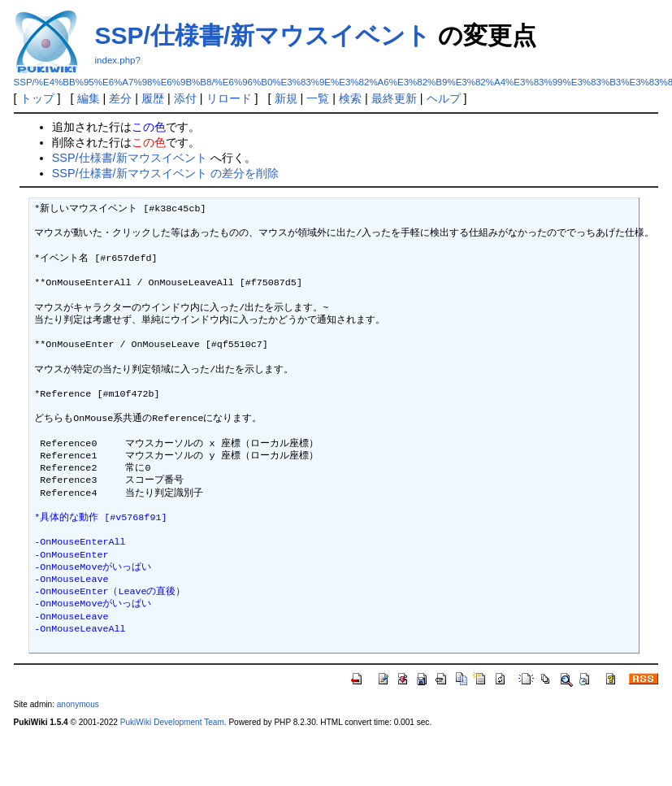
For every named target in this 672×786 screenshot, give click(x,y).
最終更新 (394, 98)
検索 (350, 98)
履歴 (153, 98)
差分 (120, 98)
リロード (229, 98)
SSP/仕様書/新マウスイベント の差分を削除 (165, 173)
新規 (286, 98)
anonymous (78, 704)
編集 (89, 98)
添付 (185, 98)
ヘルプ (444, 98)
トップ (37, 98)
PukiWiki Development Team (172, 722)
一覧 (318, 98)
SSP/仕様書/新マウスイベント (263, 35)
